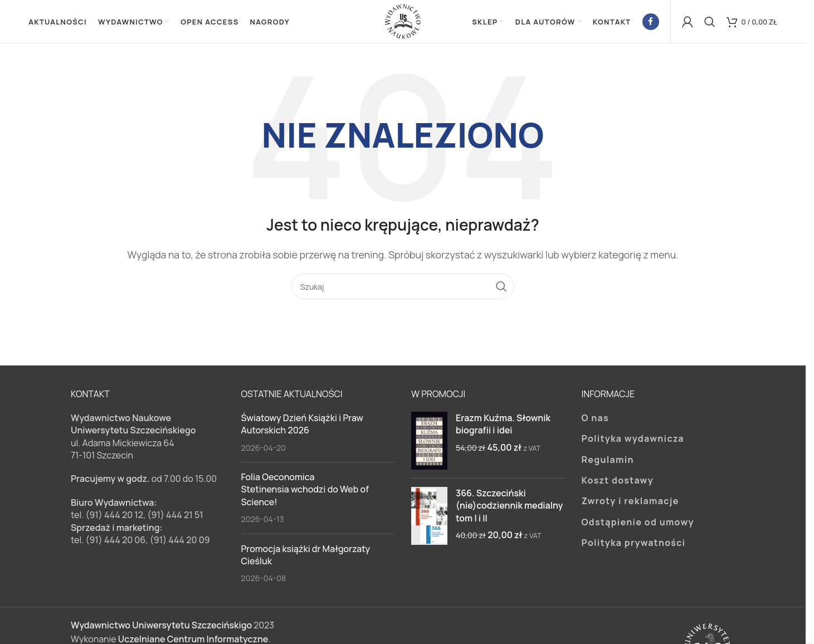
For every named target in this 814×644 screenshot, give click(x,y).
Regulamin (608, 461)
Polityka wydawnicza (633, 440)
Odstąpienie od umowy (638, 523)
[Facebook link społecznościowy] (651, 22)
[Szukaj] (710, 22)
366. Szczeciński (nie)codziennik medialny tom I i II (509, 507)
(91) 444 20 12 (114, 516)
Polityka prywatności (634, 544)
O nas (596, 419)
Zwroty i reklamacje (630, 502)
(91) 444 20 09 (180, 541)
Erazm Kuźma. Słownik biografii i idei (503, 425)
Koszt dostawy (618, 482)
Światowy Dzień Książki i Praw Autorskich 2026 (303, 425)
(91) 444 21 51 (176, 516)
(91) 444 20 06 (115, 541)
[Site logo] (403, 21)
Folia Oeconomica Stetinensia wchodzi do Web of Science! (305, 491)
